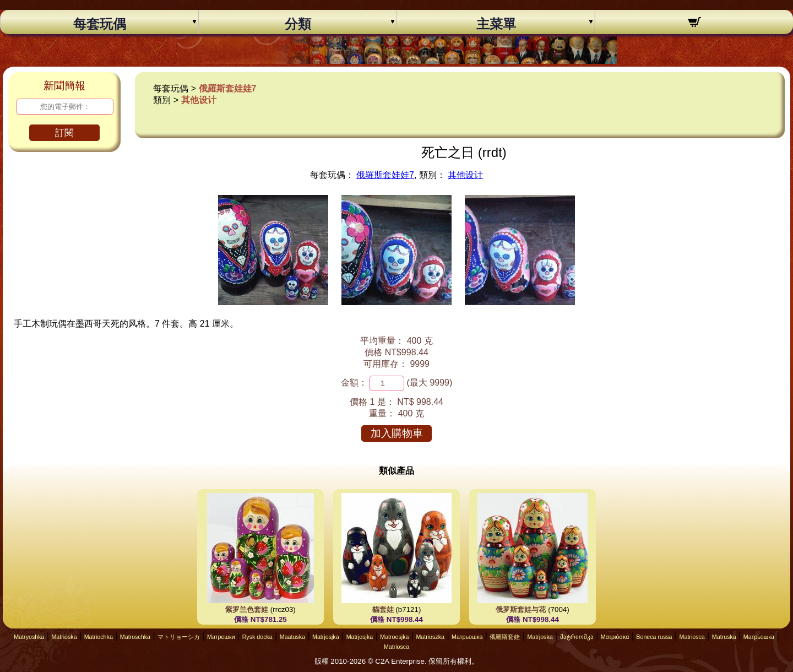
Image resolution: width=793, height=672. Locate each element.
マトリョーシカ (179, 637)
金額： (354, 383)
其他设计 (199, 100)
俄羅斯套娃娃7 (228, 88)
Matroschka (135, 637)
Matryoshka (29, 637)
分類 (298, 24)
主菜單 (496, 24)
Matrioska (64, 637)
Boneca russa (654, 637)
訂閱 (64, 133)
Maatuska (292, 637)
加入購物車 (397, 433)
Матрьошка (467, 637)
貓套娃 (383, 609)
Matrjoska (540, 637)
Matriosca (692, 637)
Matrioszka (430, 637)
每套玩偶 (100, 24)
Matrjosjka (326, 637)
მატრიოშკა (577, 637)
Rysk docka (257, 637)
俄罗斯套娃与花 (521, 609)
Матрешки (221, 637)
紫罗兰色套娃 (247, 609)
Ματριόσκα (615, 637)
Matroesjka (394, 637)
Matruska (724, 637)
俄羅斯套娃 (505, 637)
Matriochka (99, 637)
